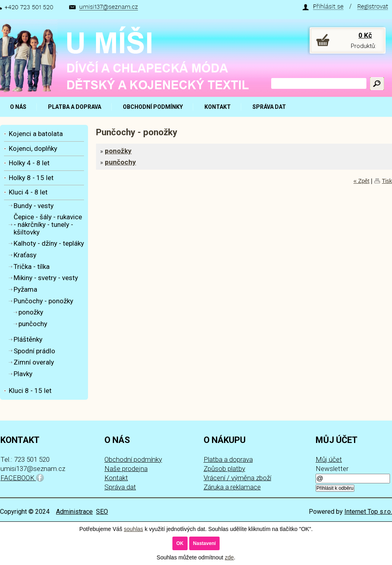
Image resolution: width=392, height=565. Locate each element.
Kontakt (116, 478)
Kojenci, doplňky (33, 148)
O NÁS (18, 107)
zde (229, 557)
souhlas (134, 529)
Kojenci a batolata (36, 134)
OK (180, 543)
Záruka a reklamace (232, 487)
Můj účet (329, 459)
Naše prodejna (126, 469)
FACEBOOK (22, 478)
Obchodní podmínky (133, 459)
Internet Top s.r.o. (368, 512)
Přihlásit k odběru (335, 488)
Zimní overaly (34, 362)
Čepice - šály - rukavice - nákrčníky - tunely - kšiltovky (48, 224)
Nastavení (205, 543)
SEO (102, 512)
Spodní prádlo (34, 351)
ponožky (118, 151)
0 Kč (365, 35)
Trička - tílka (32, 266)
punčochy (120, 162)
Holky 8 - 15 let (31, 178)
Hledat (377, 84)
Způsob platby (224, 469)
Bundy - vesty (34, 206)
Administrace (74, 512)
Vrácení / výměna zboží (237, 478)
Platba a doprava (228, 459)
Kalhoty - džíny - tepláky (49, 243)
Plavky (23, 374)
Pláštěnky (28, 339)
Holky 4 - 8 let (29, 163)
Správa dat (120, 487)
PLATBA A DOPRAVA (75, 107)
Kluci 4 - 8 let (28, 192)
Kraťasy (25, 255)
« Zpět (362, 181)
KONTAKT (218, 107)
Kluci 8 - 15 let (30, 391)
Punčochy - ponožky (43, 301)
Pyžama (25, 289)
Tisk (387, 181)
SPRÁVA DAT (269, 107)
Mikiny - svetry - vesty (46, 278)
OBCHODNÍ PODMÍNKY (153, 107)
